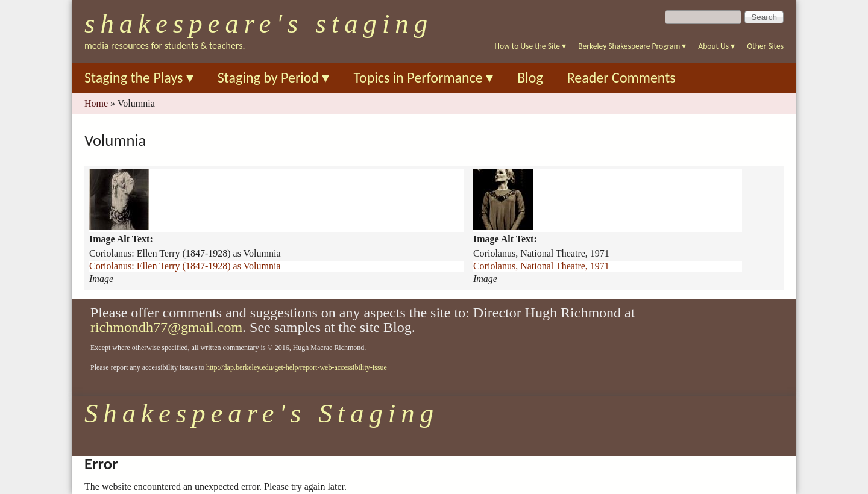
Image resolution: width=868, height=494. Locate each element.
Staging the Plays (139, 77)
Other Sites (765, 46)
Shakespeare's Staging (259, 23)
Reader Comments (621, 77)
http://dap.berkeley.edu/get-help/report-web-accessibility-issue (297, 367)
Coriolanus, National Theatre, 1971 (541, 266)
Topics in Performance (423, 77)
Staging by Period (274, 77)
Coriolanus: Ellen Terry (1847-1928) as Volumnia (185, 266)
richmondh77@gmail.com (166, 327)
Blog (530, 77)
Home (96, 103)
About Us (716, 46)
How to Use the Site (531, 46)
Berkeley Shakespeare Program (632, 46)
